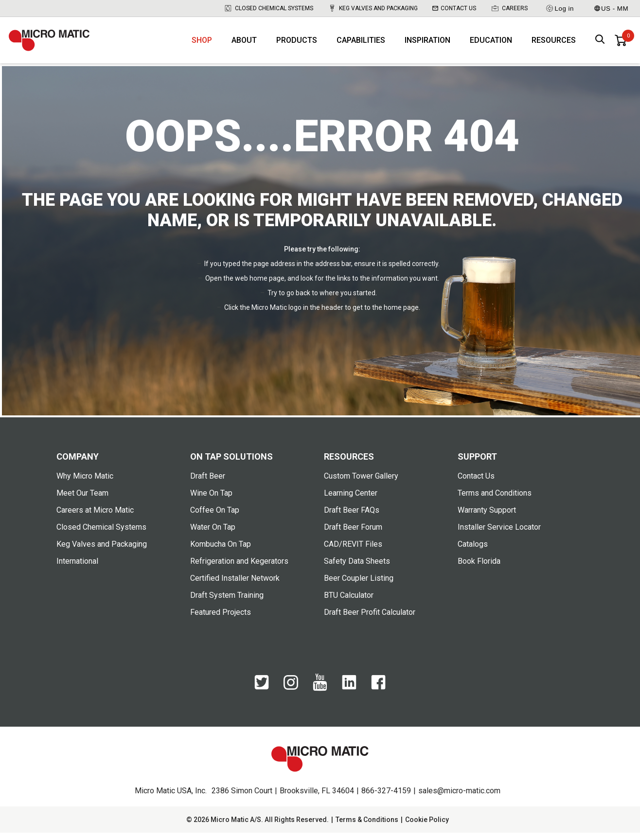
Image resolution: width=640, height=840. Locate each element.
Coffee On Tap (215, 517)
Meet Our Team (82, 500)
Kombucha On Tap (221, 551)
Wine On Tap (211, 500)
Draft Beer (208, 483)
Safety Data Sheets (357, 568)
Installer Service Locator (499, 534)
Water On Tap (213, 534)
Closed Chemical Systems (268, 8)
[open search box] (600, 44)
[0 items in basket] (621, 44)
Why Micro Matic (85, 483)
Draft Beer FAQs (352, 517)
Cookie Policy (427, 827)
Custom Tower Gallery (361, 483)
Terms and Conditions (495, 500)
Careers (509, 8)
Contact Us (454, 8)
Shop (202, 44)
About (244, 44)
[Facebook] (378, 695)
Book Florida (479, 568)
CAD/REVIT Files (353, 551)
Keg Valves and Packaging (373, 8)
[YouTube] (320, 696)
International (77, 568)
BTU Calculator (349, 602)
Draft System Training (227, 602)
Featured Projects (221, 619)
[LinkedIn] (349, 695)
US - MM (611, 9)
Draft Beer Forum (353, 534)
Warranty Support (487, 517)
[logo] (55, 44)
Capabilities (361, 44)
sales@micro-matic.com (459, 798)
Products (297, 44)
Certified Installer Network (235, 585)
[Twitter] (262, 695)
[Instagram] (291, 694)
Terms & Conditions (367, 827)
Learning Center (351, 500)
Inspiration (427, 44)
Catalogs (473, 551)
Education (491, 44)
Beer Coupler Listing (359, 585)
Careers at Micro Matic (95, 517)
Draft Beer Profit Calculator (370, 619)
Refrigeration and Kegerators (239, 568)
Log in (560, 8)
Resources (554, 44)
